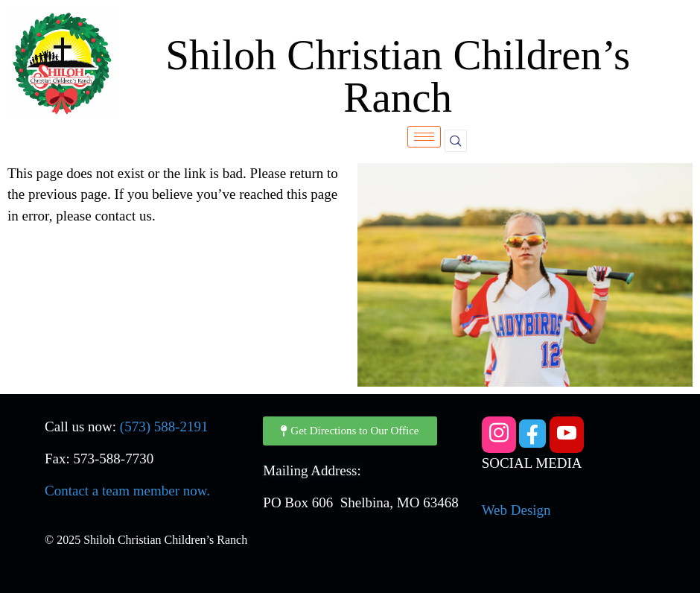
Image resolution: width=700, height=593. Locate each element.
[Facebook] (532, 434)
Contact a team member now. (127, 491)
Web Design (516, 510)
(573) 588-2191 (164, 426)
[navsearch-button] (456, 141)
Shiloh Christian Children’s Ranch (398, 76)
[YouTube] (567, 435)
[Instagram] (499, 435)
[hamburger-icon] (424, 137)
